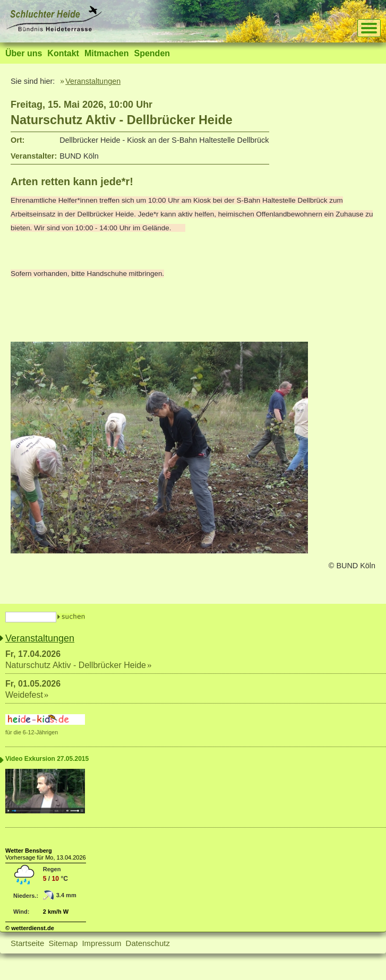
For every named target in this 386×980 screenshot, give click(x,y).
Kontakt (63, 53)
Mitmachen (107, 53)
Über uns (24, 53)
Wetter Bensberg (29, 851)
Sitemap (63, 943)
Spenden (152, 53)
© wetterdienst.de (30, 928)
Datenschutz (148, 943)
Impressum (101, 943)
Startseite (27, 943)
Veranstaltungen (93, 81)
